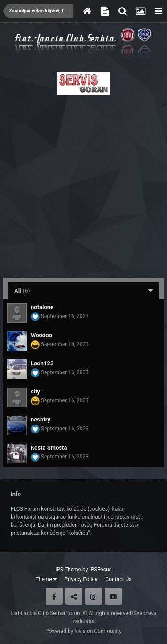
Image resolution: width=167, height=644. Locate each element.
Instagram (94, 596)
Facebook (54, 596)
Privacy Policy (81, 579)
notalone (42, 307)
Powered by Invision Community (83, 631)
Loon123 (42, 363)
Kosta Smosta (49, 448)
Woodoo (41, 335)
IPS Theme (68, 570)
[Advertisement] (83, 184)
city (35, 391)
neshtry (41, 419)
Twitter (74, 596)
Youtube (113, 596)
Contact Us (118, 579)
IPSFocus (100, 570)
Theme (46, 579)
